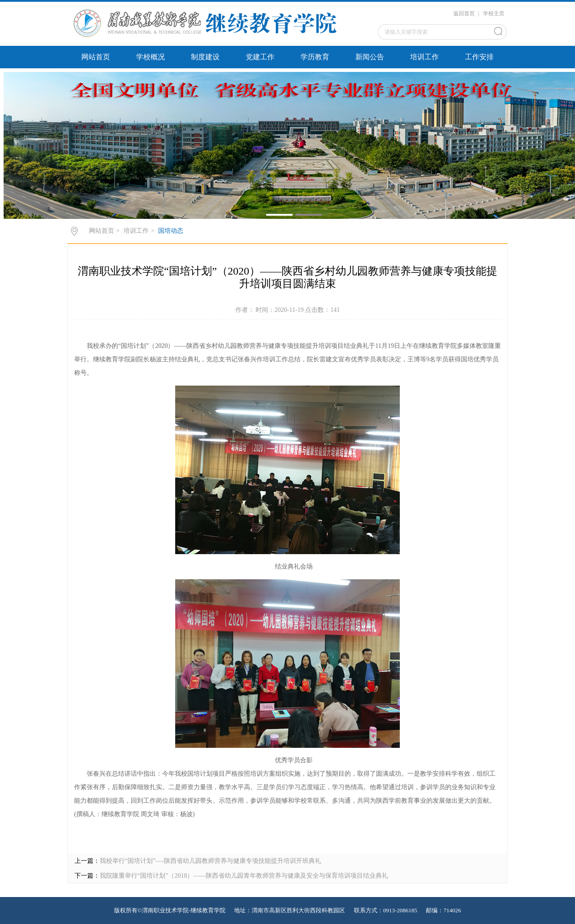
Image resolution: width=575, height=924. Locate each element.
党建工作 (260, 57)
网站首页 (96, 57)
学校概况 (150, 57)
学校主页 (494, 13)
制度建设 (205, 57)
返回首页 (464, 13)
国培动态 (171, 231)
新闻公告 (370, 57)
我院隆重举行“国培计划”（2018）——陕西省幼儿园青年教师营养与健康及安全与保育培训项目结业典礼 (244, 876)
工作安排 (479, 57)
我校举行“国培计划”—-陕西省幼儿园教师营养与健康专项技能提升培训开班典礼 (210, 861)
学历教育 (315, 57)
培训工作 (425, 57)
